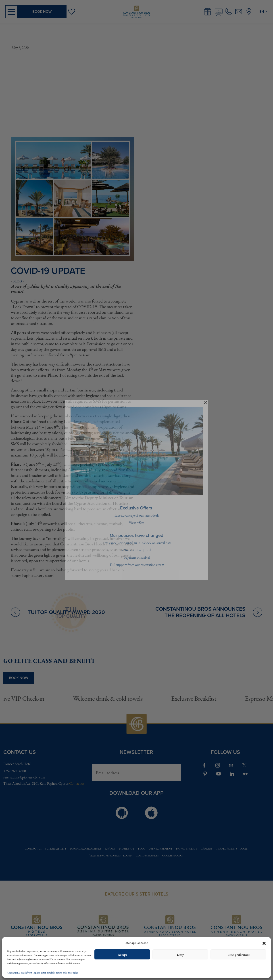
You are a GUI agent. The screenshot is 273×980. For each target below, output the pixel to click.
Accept (122, 954)
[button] (264, 943)
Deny (180, 954)
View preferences (238, 954)
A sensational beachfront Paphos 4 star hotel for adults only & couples (42, 973)
